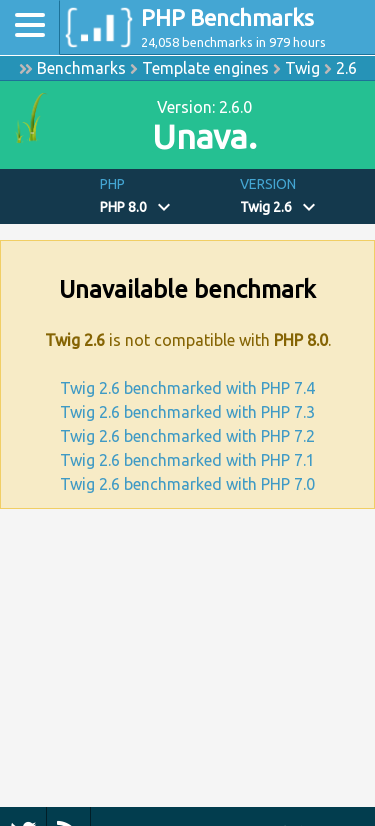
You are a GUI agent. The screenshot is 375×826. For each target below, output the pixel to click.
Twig (302, 68)
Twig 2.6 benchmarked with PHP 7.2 (187, 436)
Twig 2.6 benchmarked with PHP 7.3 (187, 412)
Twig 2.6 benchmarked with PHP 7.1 (187, 460)
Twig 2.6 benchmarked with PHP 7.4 (187, 388)
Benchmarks (81, 68)
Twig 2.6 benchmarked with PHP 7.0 (187, 484)
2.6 (346, 68)
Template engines (205, 68)
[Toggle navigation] (30, 27)
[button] (162, 196)
